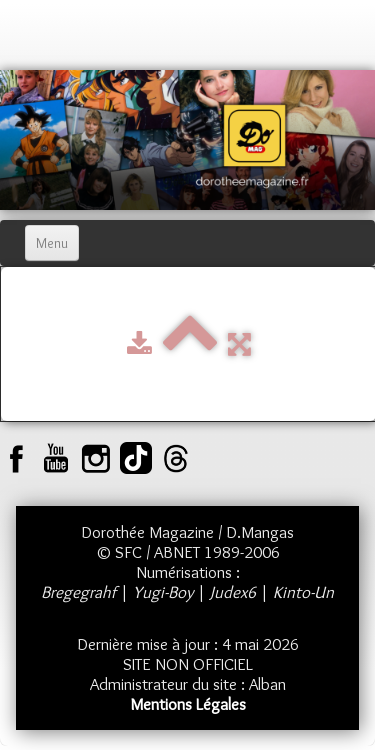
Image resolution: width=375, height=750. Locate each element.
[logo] (35, 40)
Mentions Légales (188, 704)
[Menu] (52, 243)
